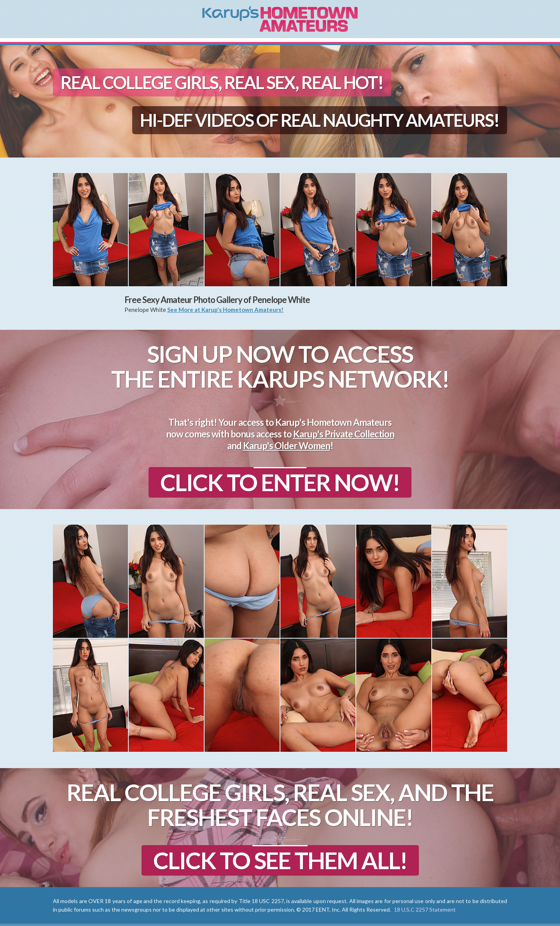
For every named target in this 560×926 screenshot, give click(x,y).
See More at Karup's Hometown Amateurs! (225, 310)
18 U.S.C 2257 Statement (425, 909)
